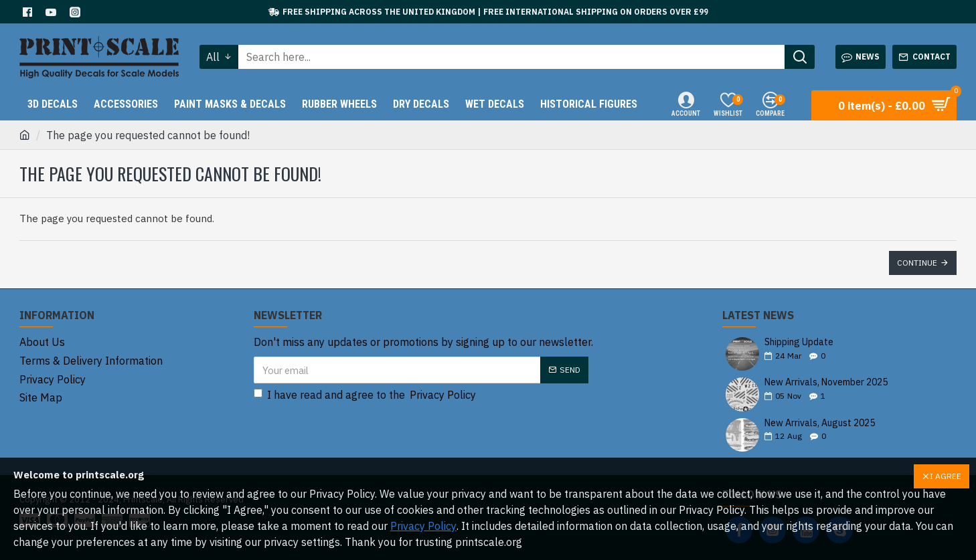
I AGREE (946, 476)
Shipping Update (799, 342)
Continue (917, 263)
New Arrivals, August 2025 (820, 423)
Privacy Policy (423, 526)
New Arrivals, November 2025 (826, 382)
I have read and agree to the (366, 395)
